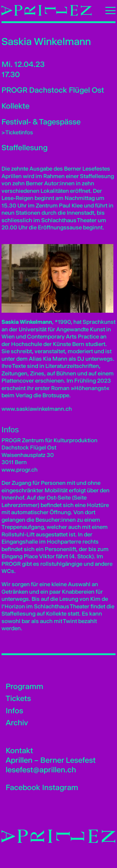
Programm (25, 686)
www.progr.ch (20, 470)
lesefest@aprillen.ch (41, 770)
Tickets (18, 698)
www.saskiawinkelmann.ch (37, 409)
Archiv (17, 723)
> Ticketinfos (17, 132)
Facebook (23, 787)
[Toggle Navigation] (108, 10)
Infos (14, 711)
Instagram (60, 787)
